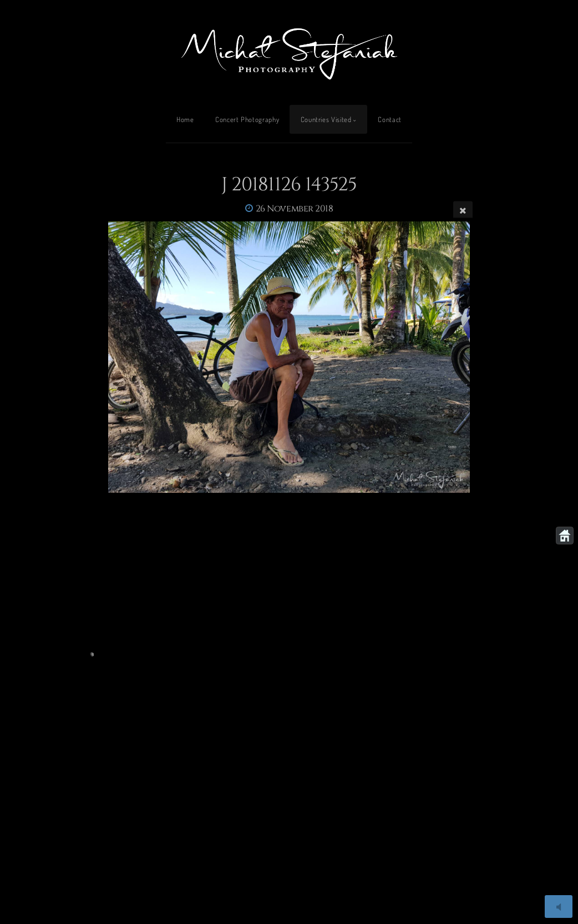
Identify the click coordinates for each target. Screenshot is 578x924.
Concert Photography (247, 119)
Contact (389, 119)
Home (185, 119)
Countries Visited (326, 119)
